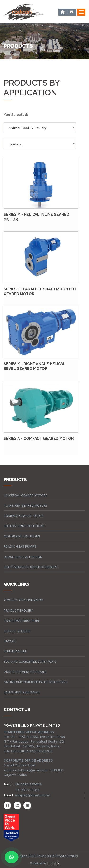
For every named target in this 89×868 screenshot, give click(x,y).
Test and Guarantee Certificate (30, 662)
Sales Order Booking (22, 692)
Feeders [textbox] (15, 144)
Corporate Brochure (22, 621)
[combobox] (40, 128)
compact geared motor (24, 516)
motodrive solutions (22, 536)
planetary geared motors (26, 506)
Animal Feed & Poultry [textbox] (27, 128)
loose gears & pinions (23, 557)
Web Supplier (15, 651)
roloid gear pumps (20, 547)
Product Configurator (23, 600)
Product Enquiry (18, 611)
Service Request (17, 631)
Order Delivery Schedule (25, 672)
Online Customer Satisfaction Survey (35, 682)
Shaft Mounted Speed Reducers (31, 567)
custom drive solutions (24, 526)
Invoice (10, 641)
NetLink (53, 863)
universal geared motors (26, 495)
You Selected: (16, 115)
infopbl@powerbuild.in (32, 795)
